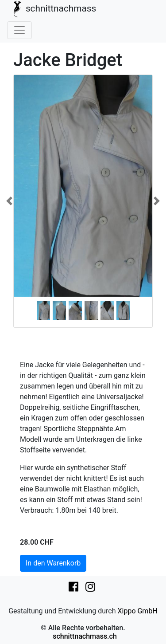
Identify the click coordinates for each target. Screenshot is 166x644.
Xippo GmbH (137, 611)
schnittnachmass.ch (85, 636)
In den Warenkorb (53, 563)
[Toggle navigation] (19, 30)
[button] (9, 201)
